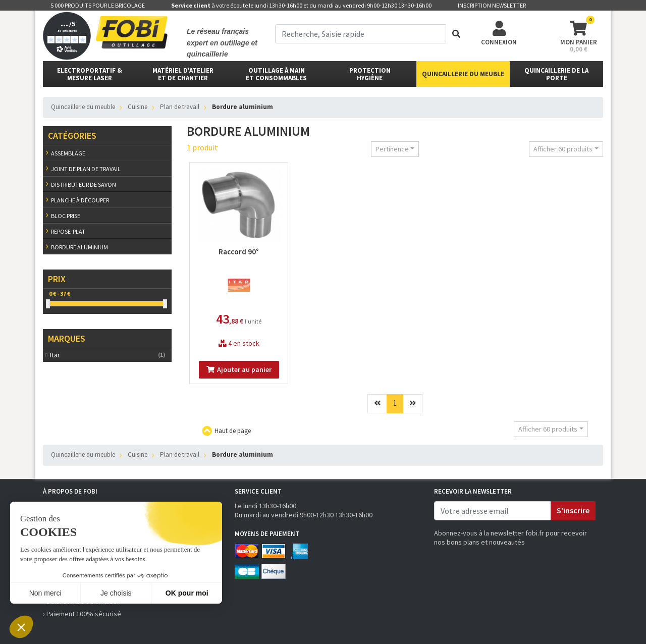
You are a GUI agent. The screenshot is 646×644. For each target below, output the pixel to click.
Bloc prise (66, 216)
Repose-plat (68, 231)
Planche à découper (80, 200)
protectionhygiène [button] (370, 74)
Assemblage (68, 153)
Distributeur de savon (84, 184)
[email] (493, 511)
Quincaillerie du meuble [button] (463, 74)
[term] (361, 34)
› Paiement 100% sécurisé (82, 614)
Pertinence (392, 149)
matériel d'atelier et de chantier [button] (183, 74)
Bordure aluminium (79, 247)
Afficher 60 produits (563, 149)
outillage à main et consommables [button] (276, 74)
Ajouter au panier (239, 369)
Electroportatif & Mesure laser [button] (90, 74)
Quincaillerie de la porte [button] (556, 74)
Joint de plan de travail (86, 169)
